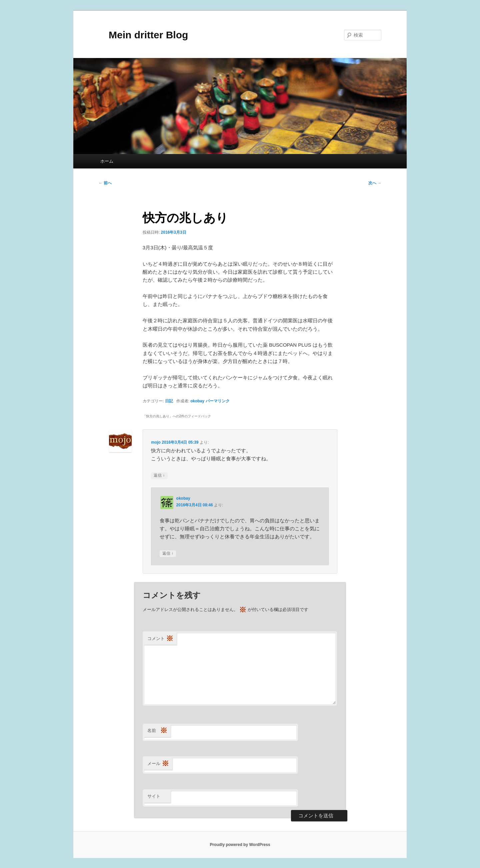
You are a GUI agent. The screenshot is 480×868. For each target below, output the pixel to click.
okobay (197, 401)
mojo (156, 442)
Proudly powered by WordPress (240, 845)
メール (158, 764)
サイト (154, 796)
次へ (375, 183)
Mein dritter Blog (143, 35)
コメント (160, 639)
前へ (105, 183)
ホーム (107, 161)
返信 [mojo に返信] (159, 475)
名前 (157, 731)
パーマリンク (218, 401)
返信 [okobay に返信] (168, 553)
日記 (169, 401)
